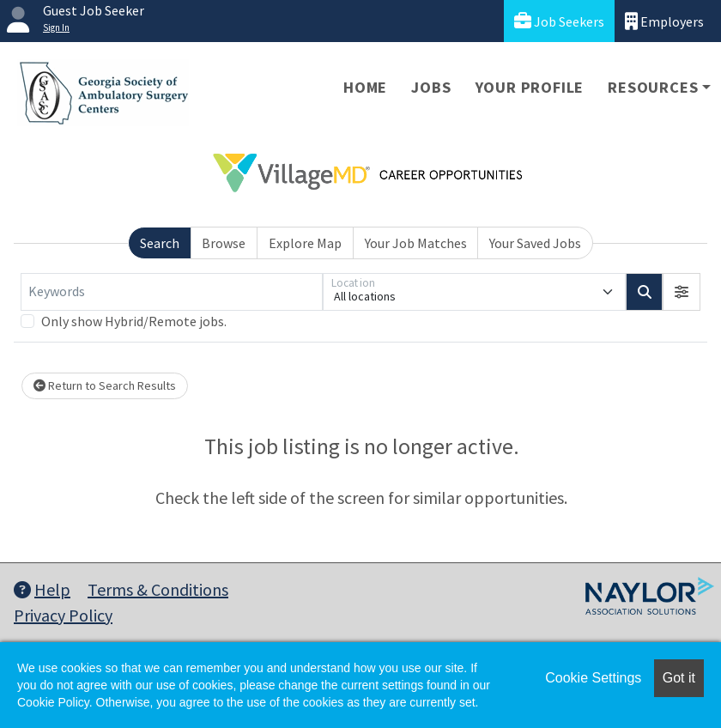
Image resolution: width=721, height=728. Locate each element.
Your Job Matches (416, 243)
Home (365, 87)
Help (42, 589)
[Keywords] (172, 292)
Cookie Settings (593, 678)
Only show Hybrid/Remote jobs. (134, 321)
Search (160, 243)
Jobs (431, 87)
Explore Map (305, 243)
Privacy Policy (63, 615)
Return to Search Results (105, 385)
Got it (679, 678)
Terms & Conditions (158, 589)
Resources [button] (653, 87)
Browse (224, 243)
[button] (682, 292)
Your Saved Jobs (535, 243)
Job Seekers (559, 21)
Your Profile (530, 87)
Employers (664, 21)
